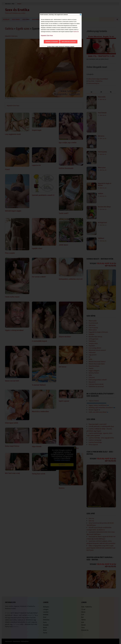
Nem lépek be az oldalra (69, 42)
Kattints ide (76, 32)
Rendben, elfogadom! (52, 42)
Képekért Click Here (47, 36)
